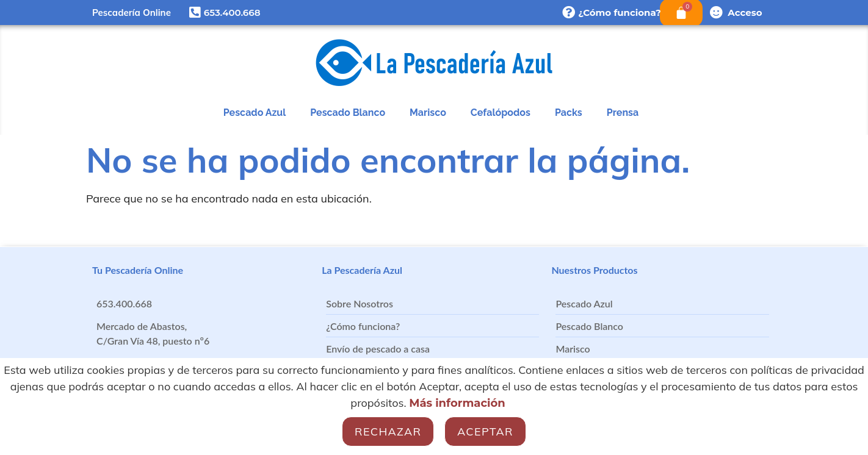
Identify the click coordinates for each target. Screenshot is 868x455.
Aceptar (485, 432)
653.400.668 (232, 13)
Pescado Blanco (348, 113)
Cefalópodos (501, 113)
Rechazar (388, 432)
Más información (457, 403)
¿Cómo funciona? (620, 13)
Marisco (428, 113)
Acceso (745, 13)
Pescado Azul (255, 113)
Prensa (623, 113)
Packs (569, 113)
